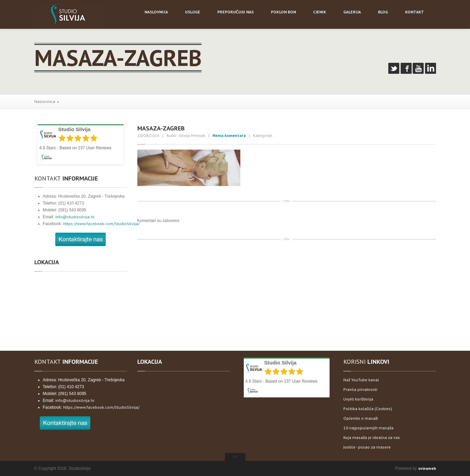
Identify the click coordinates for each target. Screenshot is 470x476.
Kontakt (415, 12)
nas (236, 12)
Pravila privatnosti (360, 389)
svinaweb (427, 468)
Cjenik (320, 12)
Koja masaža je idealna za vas (372, 437)
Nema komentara (229, 135)
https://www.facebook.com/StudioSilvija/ (101, 224)
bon (283, 12)
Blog (383, 12)
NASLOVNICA (156, 12)
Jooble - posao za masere (367, 447)
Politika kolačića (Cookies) (368, 409)
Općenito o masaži (361, 418)
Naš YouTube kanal (361, 380)
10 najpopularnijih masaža (368, 428)
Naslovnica (45, 101)
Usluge (193, 12)
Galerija (352, 12)
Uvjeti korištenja (358, 399)
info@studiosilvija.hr (75, 217)
